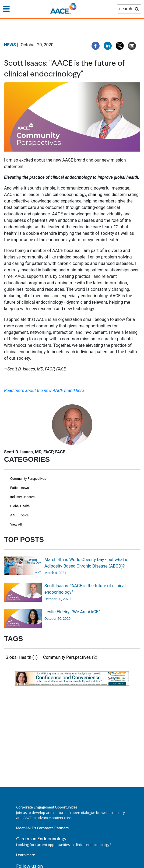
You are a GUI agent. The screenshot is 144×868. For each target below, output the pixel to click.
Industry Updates (22, 497)
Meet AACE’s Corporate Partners (42, 828)
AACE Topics (20, 515)
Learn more (26, 855)
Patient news (20, 488)
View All (16, 524)
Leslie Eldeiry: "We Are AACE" (72, 612)
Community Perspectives (28, 479)
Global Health (20, 506)
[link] (72, 679)
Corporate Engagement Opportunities (47, 807)
